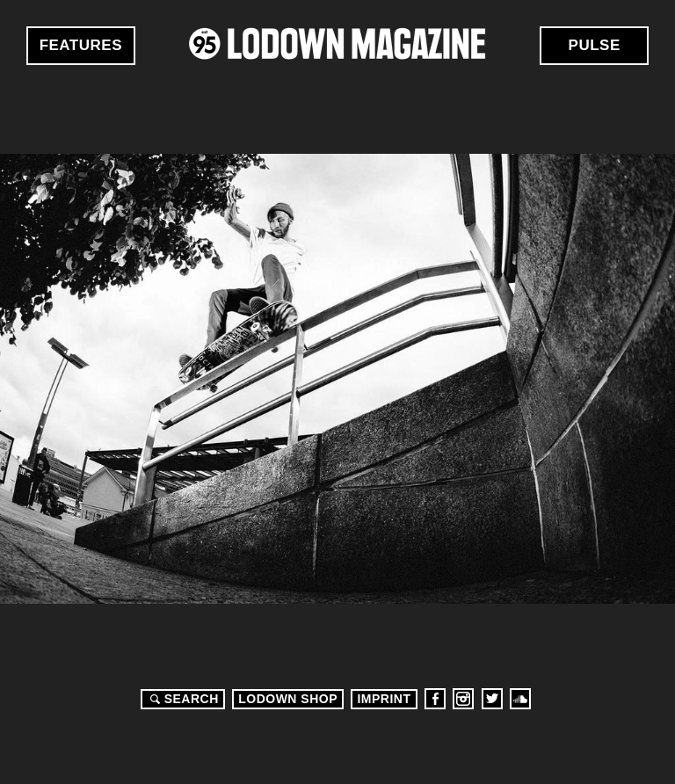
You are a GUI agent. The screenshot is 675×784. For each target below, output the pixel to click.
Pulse (595, 45)
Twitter (492, 699)
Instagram (463, 699)
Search (182, 699)
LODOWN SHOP (288, 699)
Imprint (384, 699)
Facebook (435, 699)
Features (81, 45)
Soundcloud (520, 699)
